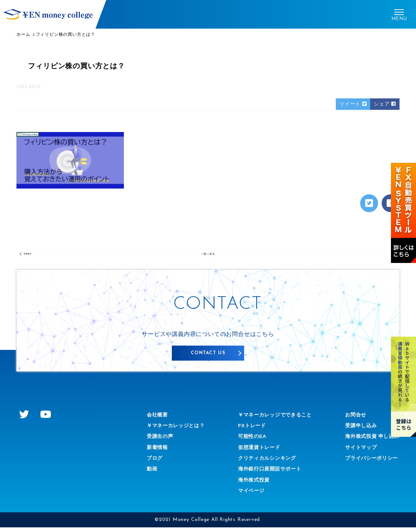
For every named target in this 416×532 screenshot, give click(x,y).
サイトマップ (355, 452)
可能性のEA (249, 441)
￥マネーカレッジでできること (275, 419)
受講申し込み (355, 430)
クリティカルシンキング (266, 462)
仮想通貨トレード (257, 452)
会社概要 (159, 419)
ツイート (348, 105)
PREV (32, 258)
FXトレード (249, 430)
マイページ (248, 495)
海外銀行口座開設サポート (269, 474)
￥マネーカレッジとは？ (180, 430)
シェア (383, 105)
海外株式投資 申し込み (368, 441)
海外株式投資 (251, 484)
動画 (153, 474)
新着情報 (159, 452)
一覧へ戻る (208, 258)
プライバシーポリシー (367, 462)
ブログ (156, 462)
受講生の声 (162, 441)
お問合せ (349, 419)
